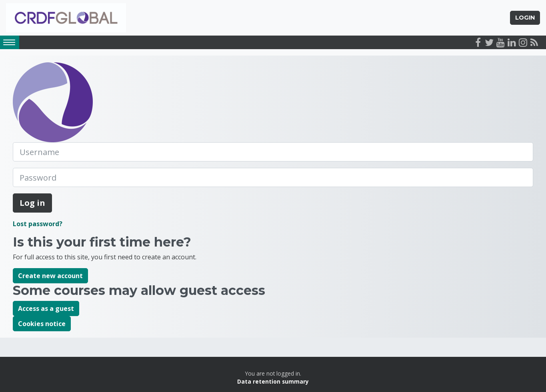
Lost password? (38, 224)
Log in (32, 203)
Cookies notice (42, 324)
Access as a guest (46, 308)
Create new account (50, 276)
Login (525, 18)
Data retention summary (273, 381)
